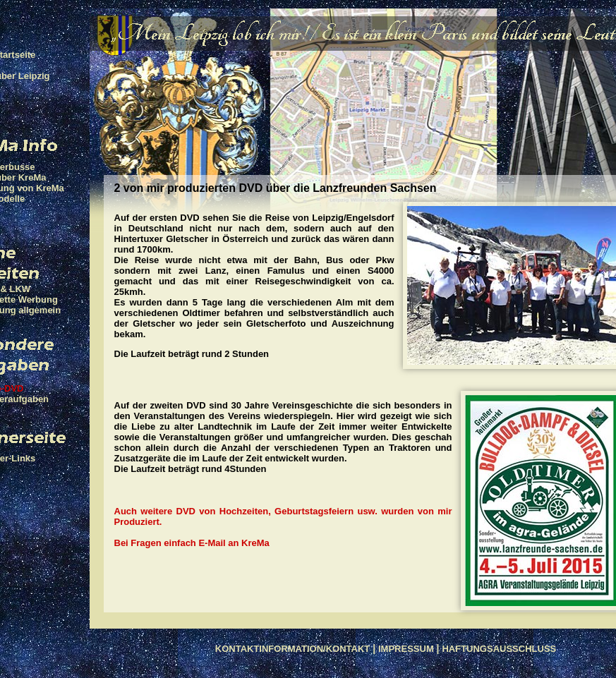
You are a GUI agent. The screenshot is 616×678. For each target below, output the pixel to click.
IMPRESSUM (406, 649)
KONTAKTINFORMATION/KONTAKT (293, 649)
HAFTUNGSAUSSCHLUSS (499, 649)
